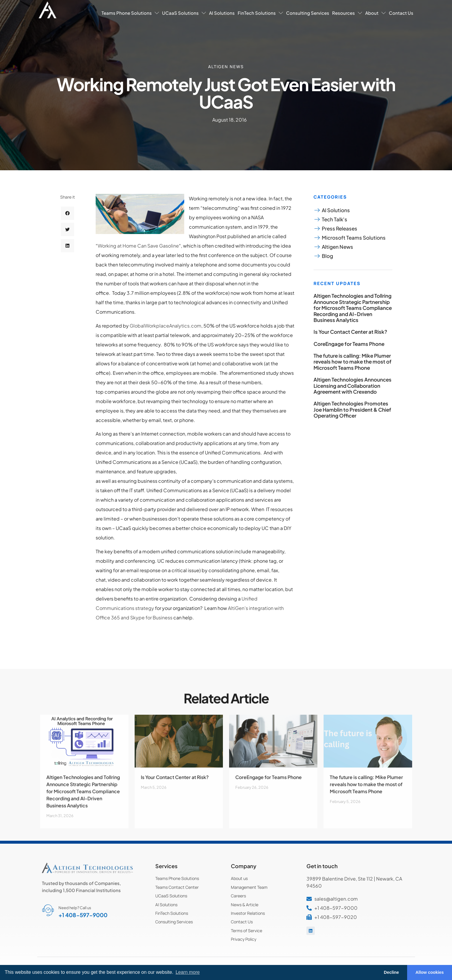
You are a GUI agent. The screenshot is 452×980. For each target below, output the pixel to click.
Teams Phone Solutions (130, 13)
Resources (347, 13)
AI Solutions (222, 13)
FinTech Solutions (260, 13)
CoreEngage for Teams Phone (349, 344)
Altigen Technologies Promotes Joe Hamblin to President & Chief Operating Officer (352, 409)
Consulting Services (308, 13)
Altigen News (226, 67)
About (376, 13)
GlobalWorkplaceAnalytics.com (165, 326)
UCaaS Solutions (184, 13)
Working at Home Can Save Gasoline (138, 246)
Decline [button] (391, 972)
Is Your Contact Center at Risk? (350, 332)
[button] (67, 218)
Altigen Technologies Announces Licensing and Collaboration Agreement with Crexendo (353, 386)
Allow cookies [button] (430, 972)
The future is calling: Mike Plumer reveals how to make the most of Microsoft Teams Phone (353, 362)
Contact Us (401, 13)
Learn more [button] (188, 972)
